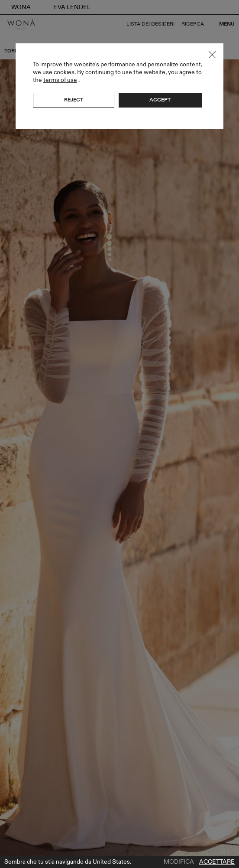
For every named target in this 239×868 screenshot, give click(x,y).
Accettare (217, 862)
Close (212, 55)
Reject (74, 100)
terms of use (60, 80)
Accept (160, 100)
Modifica (179, 862)
